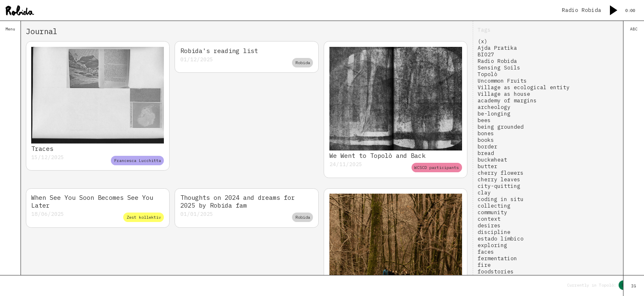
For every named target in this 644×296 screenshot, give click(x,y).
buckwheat (492, 160)
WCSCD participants (437, 168)
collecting (494, 206)
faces (486, 252)
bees (484, 120)
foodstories (496, 271)
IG (634, 286)
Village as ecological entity (524, 87)
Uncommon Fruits (502, 81)
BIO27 (486, 54)
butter (488, 166)
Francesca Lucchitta (138, 161)
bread (486, 153)
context (489, 219)
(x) (483, 41)
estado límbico (501, 238)
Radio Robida (497, 61)
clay (484, 192)
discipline (494, 232)
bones (486, 133)
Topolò (488, 74)
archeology (494, 107)
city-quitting (499, 186)
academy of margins (507, 100)
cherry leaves (499, 179)
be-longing (494, 113)
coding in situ (501, 199)
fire (484, 265)
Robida (303, 63)
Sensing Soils (499, 67)
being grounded (501, 127)
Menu (10, 29)
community (492, 212)
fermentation (497, 258)
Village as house (504, 94)
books (486, 140)
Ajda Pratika (497, 48)
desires (489, 225)
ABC (634, 29)
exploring (492, 245)
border (488, 146)
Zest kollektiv (144, 217)
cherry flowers (501, 173)
